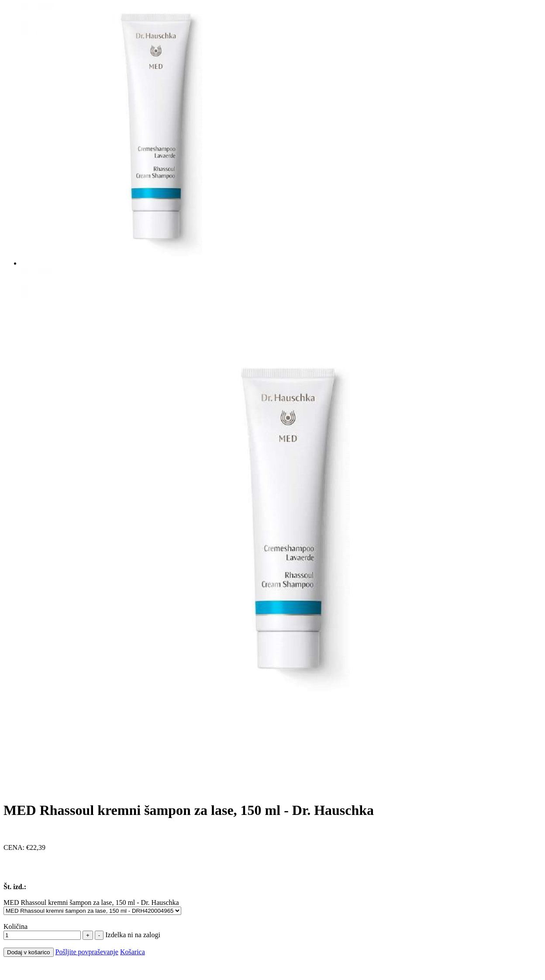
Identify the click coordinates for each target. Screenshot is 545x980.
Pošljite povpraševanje (87, 952)
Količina (16, 927)
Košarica (133, 952)
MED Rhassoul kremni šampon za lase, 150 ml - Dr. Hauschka (91, 902)
